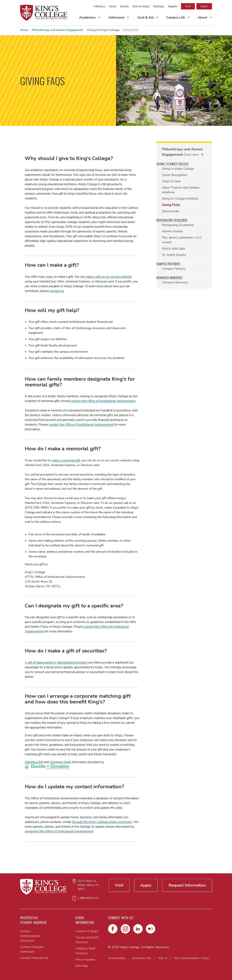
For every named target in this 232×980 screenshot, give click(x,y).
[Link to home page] (44, 13)
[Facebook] (113, 929)
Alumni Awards (172, 231)
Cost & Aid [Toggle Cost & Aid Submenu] (146, 18)
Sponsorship (170, 211)
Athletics (99, 6)
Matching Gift (34, 762)
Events (124, 6)
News (113, 6)
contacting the (35, 831)
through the (80, 822)
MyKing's (159, 6)
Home (24, 30)
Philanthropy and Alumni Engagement (57, 30)
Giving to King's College (103, 30)
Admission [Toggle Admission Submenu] (117, 18)
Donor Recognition (175, 175)
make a (57, 460)
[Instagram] (125, 929)
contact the (79, 401)
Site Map (82, 966)
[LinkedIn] (138, 929)
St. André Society (174, 255)
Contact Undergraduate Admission (30, 936)
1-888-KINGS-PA (88, 898)
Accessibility (117, 958)
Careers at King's (87, 931)
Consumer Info (141, 958)
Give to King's (141, 6)
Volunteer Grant (60, 762)
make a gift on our (98, 277)
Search (173, 6)
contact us (57, 291)
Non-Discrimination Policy (191, 958)
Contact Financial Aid (34, 958)
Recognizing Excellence (178, 225)
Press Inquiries (85, 960)
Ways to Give (171, 181)
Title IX (162, 958)
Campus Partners (174, 269)
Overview (192, 155)
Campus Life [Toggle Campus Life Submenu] (176, 18)
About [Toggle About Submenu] (203, 18)
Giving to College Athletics (180, 199)
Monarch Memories (175, 282)
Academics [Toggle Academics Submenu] (88, 18)
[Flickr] (151, 929)
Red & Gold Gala (173, 249)
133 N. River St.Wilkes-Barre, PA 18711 (88, 885)
